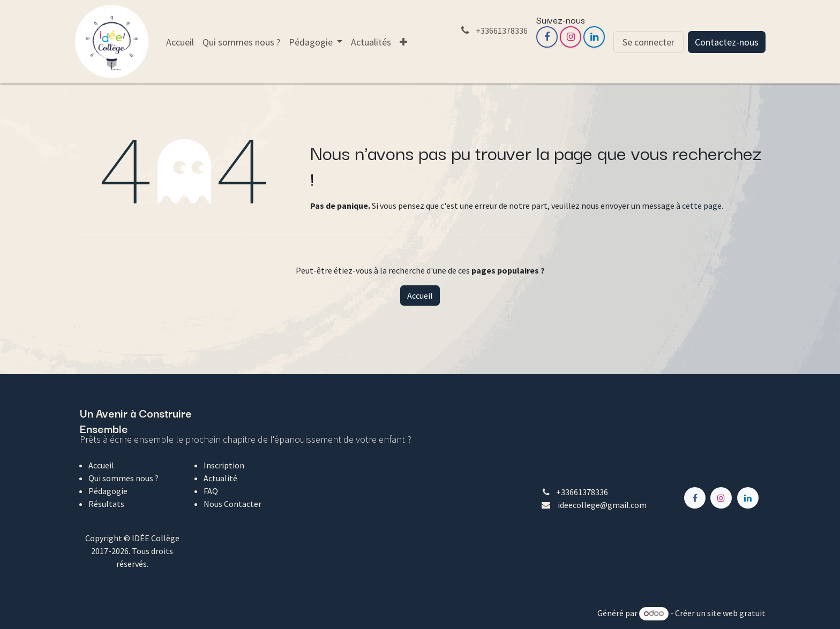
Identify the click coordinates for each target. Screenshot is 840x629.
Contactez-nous (727, 42)
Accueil (420, 295)
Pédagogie (108, 491)
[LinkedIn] (594, 37)
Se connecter (648, 42)
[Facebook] (547, 37)
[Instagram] (571, 37)
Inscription (224, 465)
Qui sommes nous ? (123, 478)
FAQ (211, 491)
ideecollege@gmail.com (602, 505)
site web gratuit (736, 613)
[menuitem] (180, 42)
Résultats (106, 504)
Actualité (220, 478)
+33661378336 (582, 492)
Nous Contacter (232, 504)
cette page (702, 206)
